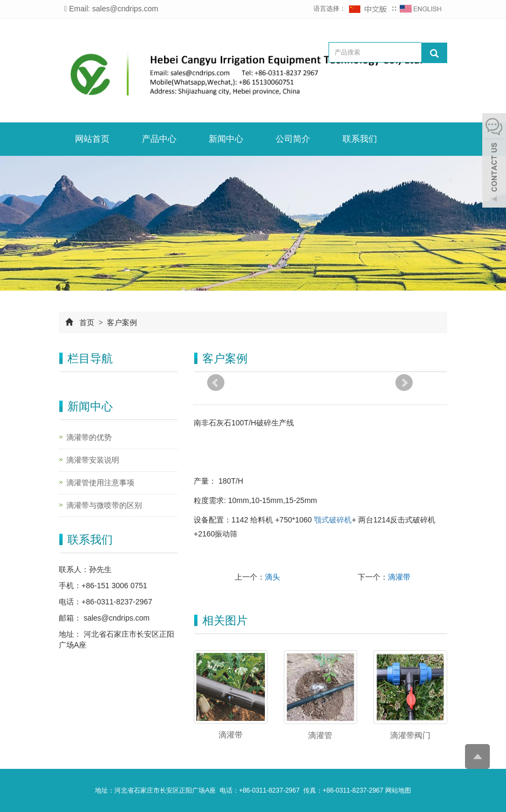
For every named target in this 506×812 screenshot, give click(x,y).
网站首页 (92, 139)
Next (404, 383)
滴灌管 (320, 735)
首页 (87, 322)
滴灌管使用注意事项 (100, 483)
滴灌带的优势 (89, 437)
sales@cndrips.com (115, 618)
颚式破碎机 (333, 520)
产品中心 (159, 139)
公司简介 (293, 139)
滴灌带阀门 (410, 735)
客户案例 (121, 322)
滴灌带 (399, 577)
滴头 (272, 577)
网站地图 (398, 790)
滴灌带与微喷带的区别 (104, 505)
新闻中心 (226, 139)
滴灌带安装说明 (93, 460)
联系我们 (360, 139)
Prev (216, 383)
